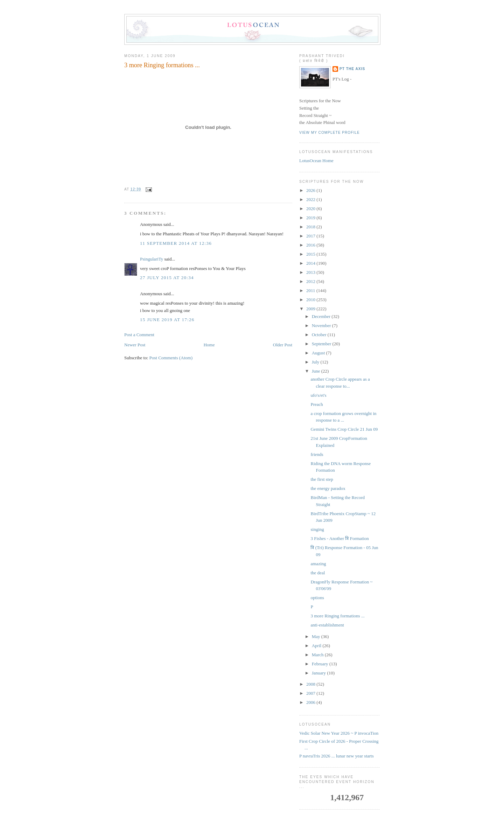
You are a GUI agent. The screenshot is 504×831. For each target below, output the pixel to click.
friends (317, 454)
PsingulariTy (152, 259)
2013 (311, 272)
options (317, 598)
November (322, 326)
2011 (311, 290)
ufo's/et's (318, 395)
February (321, 664)
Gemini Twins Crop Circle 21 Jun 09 (344, 429)
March (318, 655)
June (317, 371)
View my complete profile (330, 133)
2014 (311, 263)
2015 (311, 254)
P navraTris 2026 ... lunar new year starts (337, 756)
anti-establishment (327, 625)
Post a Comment (139, 335)
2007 (311, 693)
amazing (318, 564)
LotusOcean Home (316, 161)
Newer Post (135, 345)
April (317, 646)
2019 (311, 218)
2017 (311, 236)
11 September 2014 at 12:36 (176, 243)
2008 (311, 684)
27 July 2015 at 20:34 (167, 278)
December (322, 316)
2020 (311, 209)
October (320, 335)
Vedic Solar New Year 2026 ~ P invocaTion (339, 733)
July (316, 362)
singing (317, 529)
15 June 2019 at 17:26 (167, 320)
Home (209, 345)
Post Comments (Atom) (171, 358)
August (319, 353)
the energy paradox (328, 488)
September (322, 344)
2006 (311, 702)
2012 (311, 281)
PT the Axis (352, 69)
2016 (311, 245)
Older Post (283, 345)
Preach (317, 404)
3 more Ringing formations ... (162, 65)
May (317, 636)
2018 (311, 227)
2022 (311, 199)
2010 (311, 300)
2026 (311, 190)
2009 (311, 309)
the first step (322, 479)
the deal (318, 573)
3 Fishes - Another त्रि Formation (339, 538)
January (320, 673)
